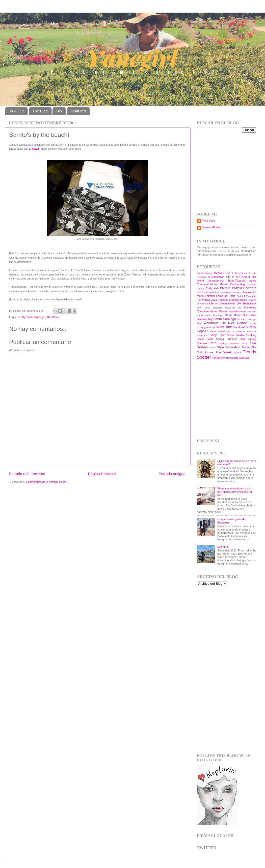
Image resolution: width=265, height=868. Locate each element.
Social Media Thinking (242, 335)
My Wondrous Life (211, 323)
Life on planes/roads (222, 303)
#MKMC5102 (222, 273)
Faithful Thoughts (246, 296)
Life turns (223, 547)
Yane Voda (208, 221)
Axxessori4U (216, 281)
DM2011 (225, 288)
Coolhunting (237, 284)
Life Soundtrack (246, 303)
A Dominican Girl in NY (224, 277)
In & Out (17, 111)
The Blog (40, 111)
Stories (212, 348)
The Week (53, 317)
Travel (237, 352)
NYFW (220, 327)
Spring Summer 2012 (231, 339)
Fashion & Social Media (232, 300)
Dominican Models (230, 292)
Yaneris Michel (211, 227)
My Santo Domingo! (247, 319)
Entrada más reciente (27, 474)
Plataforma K (226, 331)
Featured (78, 111)
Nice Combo (238, 323)
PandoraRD (241, 327)
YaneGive (244, 358)
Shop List (217, 335)
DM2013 (251, 288)
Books (253, 281)
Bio (59, 111)
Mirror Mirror (233, 315)
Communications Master (212, 284)
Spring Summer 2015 (233, 343)
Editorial (210, 296)
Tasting (246, 347)
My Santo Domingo (34, 317)
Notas (253, 323)
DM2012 (238, 288)
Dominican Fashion (208, 292)
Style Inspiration (229, 347)
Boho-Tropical (237, 281)
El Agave (34, 149)
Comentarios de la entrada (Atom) (47, 482)
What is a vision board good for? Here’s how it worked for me (235, 492)
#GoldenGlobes (204, 273)
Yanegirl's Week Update (225, 358)
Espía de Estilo (226, 296)
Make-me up (233, 308)
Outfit (229, 327)
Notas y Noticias (206, 327)
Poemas (241, 331)
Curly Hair (212, 288)
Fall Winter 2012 (207, 300)
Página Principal (102, 474)
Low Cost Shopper (209, 308)
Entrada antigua (172, 474)
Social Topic (205, 339)
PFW (213, 331)
